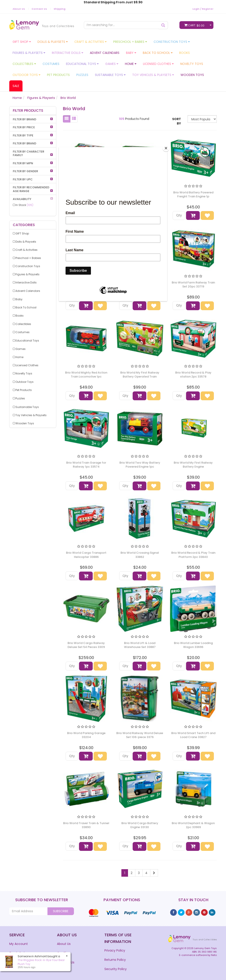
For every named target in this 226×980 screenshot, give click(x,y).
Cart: (195, 25)
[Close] (166, 148)
